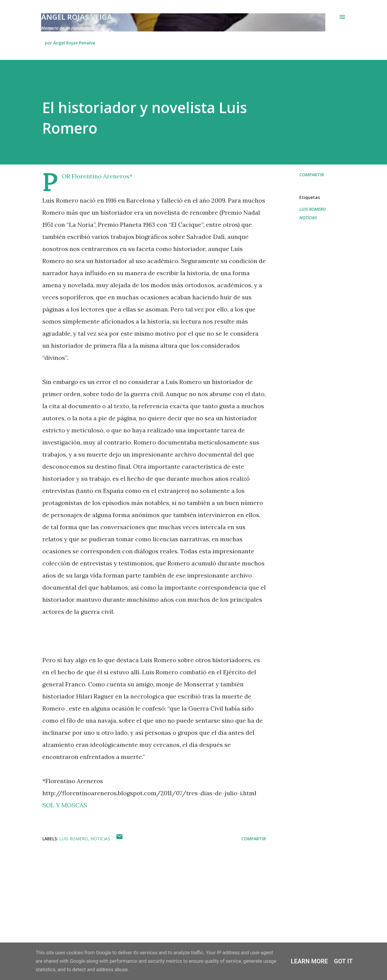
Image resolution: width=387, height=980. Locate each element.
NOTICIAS (308, 218)
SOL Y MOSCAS (65, 805)
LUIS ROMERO (312, 209)
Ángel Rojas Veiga (77, 17)
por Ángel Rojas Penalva (70, 43)
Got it (343, 961)
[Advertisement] (145, 895)
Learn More (309, 961)
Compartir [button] (312, 175)
